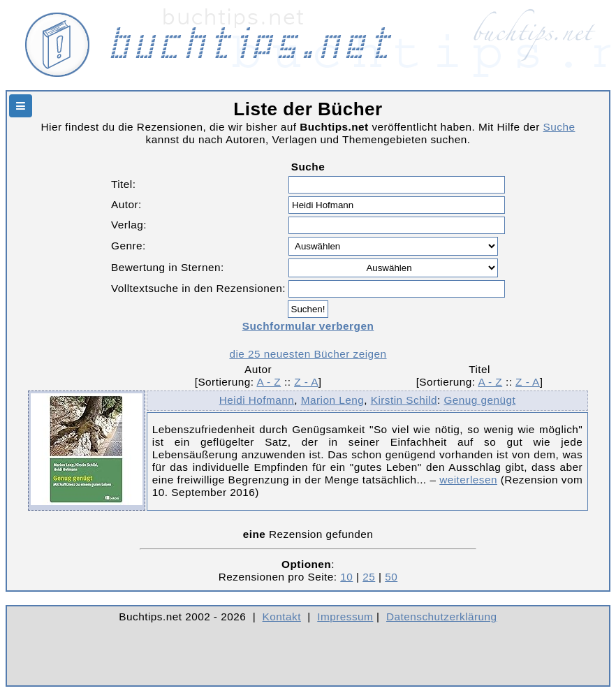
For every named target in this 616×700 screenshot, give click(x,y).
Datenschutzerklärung (442, 617)
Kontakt (282, 617)
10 (346, 577)
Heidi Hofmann (257, 400)
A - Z (269, 382)
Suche (559, 127)
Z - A (306, 382)
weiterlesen (468, 480)
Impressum (345, 617)
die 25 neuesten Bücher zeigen (308, 354)
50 (391, 577)
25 (369, 577)
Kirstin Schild (404, 400)
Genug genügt (479, 400)
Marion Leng (332, 400)
